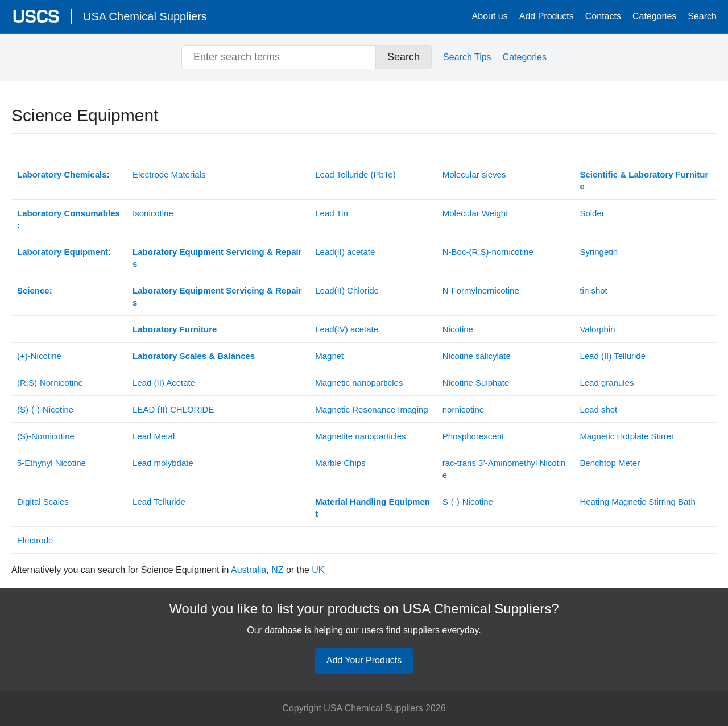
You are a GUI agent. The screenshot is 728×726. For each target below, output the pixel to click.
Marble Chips (340, 463)
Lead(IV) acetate (347, 329)
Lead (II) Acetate (164, 383)
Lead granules (607, 383)
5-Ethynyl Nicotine (51, 463)
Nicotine (458, 329)
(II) (173, 409)
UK (318, 570)
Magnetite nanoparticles (360, 436)
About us (490, 16)
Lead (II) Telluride (613, 356)
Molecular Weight (475, 213)
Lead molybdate (163, 463)
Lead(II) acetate (345, 252)
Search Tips (467, 57)
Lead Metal (154, 436)
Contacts (603, 16)
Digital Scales (43, 502)
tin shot (593, 290)
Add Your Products (364, 660)
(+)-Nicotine (39, 356)
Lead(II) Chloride (347, 290)
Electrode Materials (169, 174)
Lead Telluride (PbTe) (355, 174)
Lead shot (598, 409)
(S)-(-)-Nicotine (45, 409)
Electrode (35, 540)
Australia (249, 570)
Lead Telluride (159, 502)
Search (702, 16)
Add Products (547, 16)
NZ (277, 570)
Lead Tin (332, 213)
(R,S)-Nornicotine (50, 383)
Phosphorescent (473, 436)
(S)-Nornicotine (46, 436)
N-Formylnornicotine (481, 290)
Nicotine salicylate (477, 356)
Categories (654, 16)
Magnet (329, 356)
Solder (592, 213)
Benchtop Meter (610, 463)
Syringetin (599, 252)
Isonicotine (153, 213)
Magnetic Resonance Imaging (371, 409)
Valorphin (597, 329)
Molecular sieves (474, 174)
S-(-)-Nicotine (468, 502)
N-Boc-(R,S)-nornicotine (488, 252)
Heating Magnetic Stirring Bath (637, 502)
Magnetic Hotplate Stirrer (627, 436)
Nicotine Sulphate (476, 383)
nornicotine (463, 409)
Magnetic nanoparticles (359, 383)
